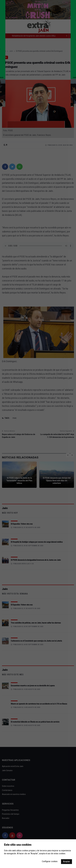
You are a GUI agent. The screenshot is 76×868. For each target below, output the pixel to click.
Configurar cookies (50, 861)
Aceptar (66, 862)
